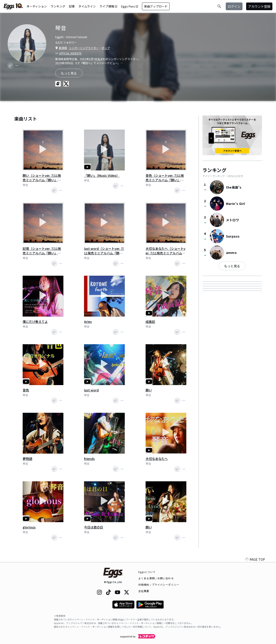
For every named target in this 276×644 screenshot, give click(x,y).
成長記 (150, 322)
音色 (26, 390)
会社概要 (144, 591)
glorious (29, 527)
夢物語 (27, 459)
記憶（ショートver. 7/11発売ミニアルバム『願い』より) (42, 251)
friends (89, 459)
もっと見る (232, 266)
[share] (10, 66)
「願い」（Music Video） (102, 175)
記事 (72, 6)
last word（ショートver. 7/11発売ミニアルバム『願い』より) (104, 251)
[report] (17, 66)
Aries (88, 322)
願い (149, 390)
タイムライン (87, 6)
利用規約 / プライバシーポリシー (159, 585)
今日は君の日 (94, 527)
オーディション (37, 6)
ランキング (58, 6)
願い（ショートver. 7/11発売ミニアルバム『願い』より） (42, 178)
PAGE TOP (255, 559)
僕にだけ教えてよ (35, 322)
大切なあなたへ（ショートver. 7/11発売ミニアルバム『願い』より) (166, 251)
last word (91, 390)
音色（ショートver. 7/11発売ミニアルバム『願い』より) (165, 178)
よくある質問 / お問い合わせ (156, 578)
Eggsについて (147, 572)
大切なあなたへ (157, 459)
